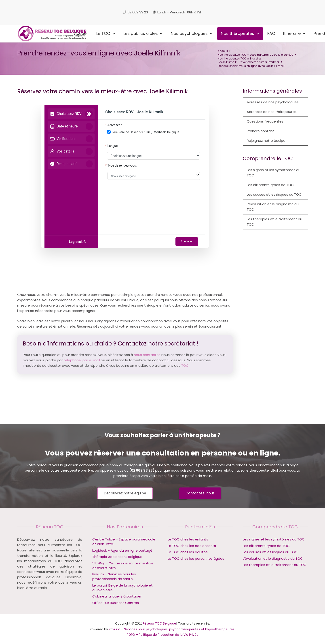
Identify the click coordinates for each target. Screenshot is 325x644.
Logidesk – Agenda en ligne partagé (122, 550)
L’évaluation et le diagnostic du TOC (273, 207)
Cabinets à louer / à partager (117, 596)
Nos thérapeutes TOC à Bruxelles (240, 58)
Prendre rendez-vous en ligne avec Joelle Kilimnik (251, 66)
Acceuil (223, 51)
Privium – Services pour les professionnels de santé (114, 576)
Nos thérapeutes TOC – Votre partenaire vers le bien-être (255, 55)
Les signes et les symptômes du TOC (274, 173)
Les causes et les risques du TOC (274, 194)
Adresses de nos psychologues (273, 102)
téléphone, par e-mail (82, 360)
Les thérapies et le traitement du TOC (274, 222)
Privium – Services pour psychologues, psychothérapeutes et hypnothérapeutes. (172, 629)
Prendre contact (261, 131)
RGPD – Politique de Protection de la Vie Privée (163, 635)
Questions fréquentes (265, 121)
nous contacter (147, 355)
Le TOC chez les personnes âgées (196, 558)
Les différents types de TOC (270, 185)
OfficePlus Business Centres (116, 603)
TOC (185, 365)
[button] (60, 34)
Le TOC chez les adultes (188, 552)
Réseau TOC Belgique (159, 623)
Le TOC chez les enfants (188, 539)
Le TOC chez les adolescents (192, 546)
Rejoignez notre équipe (266, 141)
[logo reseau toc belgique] (63, 12)
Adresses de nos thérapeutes (272, 112)
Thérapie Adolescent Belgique (117, 557)
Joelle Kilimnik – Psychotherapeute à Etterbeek (249, 62)
